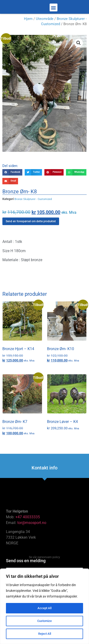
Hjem (28, 22)
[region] (44, 606)
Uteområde (45, 22)
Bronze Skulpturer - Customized (33, 203)
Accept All (45, 608)
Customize (45, 621)
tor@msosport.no (32, 526)
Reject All (44, 634)
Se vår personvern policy (44, 561)
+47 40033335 (28, 521)
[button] (54, 9)
